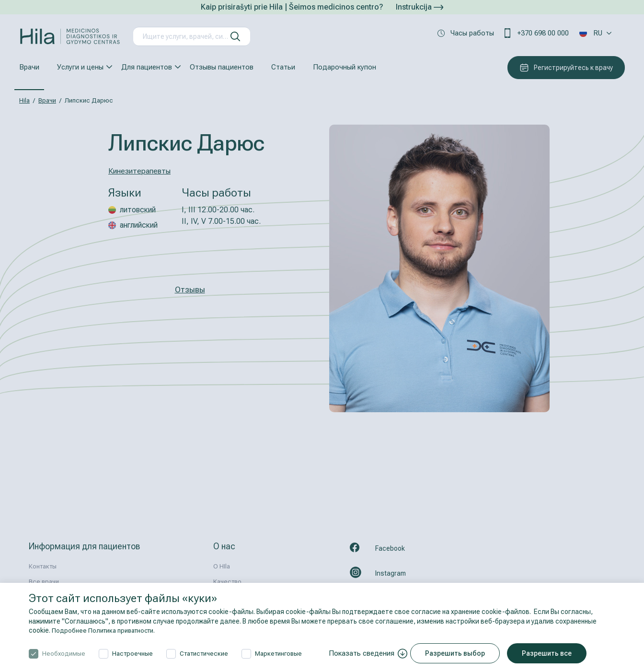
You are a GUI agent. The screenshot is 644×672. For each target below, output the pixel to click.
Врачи (29, 67)
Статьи (283, 67)
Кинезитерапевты (142, 171)
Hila (24, 100)
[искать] (235, 36)
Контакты (43, 566)
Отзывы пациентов (222, 67)
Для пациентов (147, 67)
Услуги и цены (80, 67)
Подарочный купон (345, 67)
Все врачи (44, 582)
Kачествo (227, 582)
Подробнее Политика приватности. (107, 630)
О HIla (222, 566)
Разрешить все (551, 653)
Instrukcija (420, 7)
